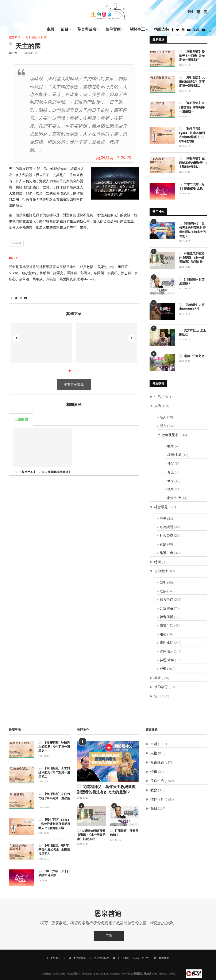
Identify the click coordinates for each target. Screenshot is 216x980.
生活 (158, 397)
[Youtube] (189, 31)
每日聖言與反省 (36, 38)
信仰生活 (161, 571)
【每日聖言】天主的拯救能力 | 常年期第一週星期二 (192, 82)
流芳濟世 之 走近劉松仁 (193, 333)
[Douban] (204, 31)
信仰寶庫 (113, 29)
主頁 (51, 29)
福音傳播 (166, 617)
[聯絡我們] (161, 958)
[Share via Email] (26, 298)
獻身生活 (174, 498)
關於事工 (137, 29)
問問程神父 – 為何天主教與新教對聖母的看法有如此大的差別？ (192, 230)
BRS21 (13, 54)
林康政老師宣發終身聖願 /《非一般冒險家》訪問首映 (192, 258)
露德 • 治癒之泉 (192, 356)
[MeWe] (196, 31)
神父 (171, 464)
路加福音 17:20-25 (113, 158)
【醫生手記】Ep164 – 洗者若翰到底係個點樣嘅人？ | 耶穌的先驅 (192, 135)
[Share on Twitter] (16, 298)
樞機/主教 (174, 455)
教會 (158, 678)
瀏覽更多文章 (74, 341)
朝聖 (163, 583)
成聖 (163, 669)
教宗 (171, 446)
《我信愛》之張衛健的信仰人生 (192, 307)
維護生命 (166, 553)
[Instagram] (183, 31)
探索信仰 (166, 600)
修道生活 (166, 626)
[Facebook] (172, 31)
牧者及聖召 (170, 435)
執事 (171, 489)
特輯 (158, 562)
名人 (163, 417)
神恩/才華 (167, 660)
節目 (65, 29)
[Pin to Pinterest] (21, 298)
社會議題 (161, 507)
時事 (163, 519)
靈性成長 (166, 643)
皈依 (163, 591)
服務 (163, 634)
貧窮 (163, 544)
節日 (158, 696)
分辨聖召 (166, 608)
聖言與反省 (87, 29)
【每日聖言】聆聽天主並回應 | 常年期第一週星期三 (192, 56)
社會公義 (166, 536)
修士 (171, 472)
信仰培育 (161, 687)
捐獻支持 (162, 29)
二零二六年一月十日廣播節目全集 (192, 187)
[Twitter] (178, 31)
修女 (171, 481)
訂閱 (109, 936)
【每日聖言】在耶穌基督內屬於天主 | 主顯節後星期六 (193, 163)
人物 (158, 406)
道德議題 (166, 527)
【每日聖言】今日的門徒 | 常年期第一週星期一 (192, 107)
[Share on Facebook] (12, 298)
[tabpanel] (74, 384)
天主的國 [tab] (21, 376)
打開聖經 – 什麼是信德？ (192, 281)
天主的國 (16, 244)
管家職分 (166, 652)
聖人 (163, 426)
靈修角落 (15, 38)
